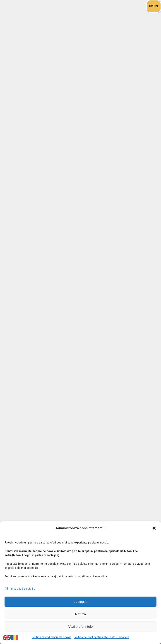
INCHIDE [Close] (154, 6)
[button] (154, 528)
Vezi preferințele (81, 626)
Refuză (81, 614)
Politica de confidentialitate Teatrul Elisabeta (101, 637)
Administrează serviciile (20, 589)
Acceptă (80, 602)
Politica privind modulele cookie (52, 637)
